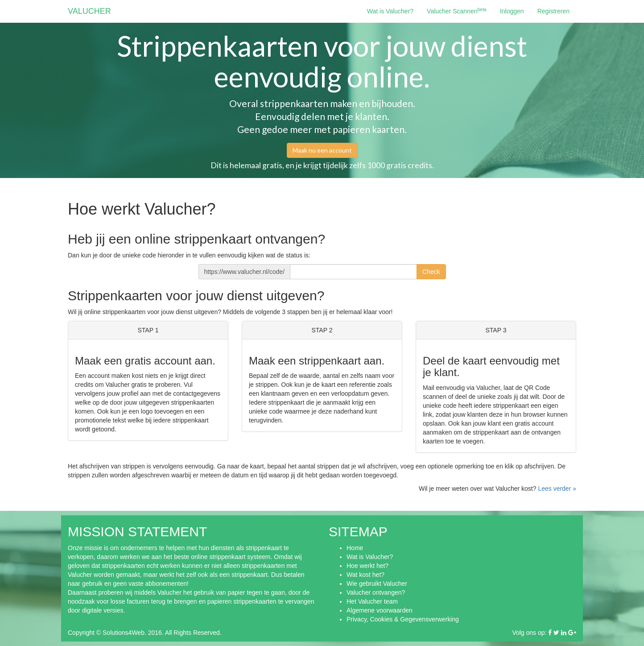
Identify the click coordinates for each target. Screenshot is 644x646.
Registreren (553, 11)
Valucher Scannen (457, 11)
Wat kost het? (365, 575)
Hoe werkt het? (367, 566)
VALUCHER (89, 11)
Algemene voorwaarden (380, 610)
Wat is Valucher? (390, 11)
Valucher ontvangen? (376, 592)
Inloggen (512, 11)
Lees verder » (557, 489)
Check (431, 272)
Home (355, 548)
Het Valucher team (372, 601)
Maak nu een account (322, 150)
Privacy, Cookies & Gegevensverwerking (403, 619)
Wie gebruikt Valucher (377, 584)
